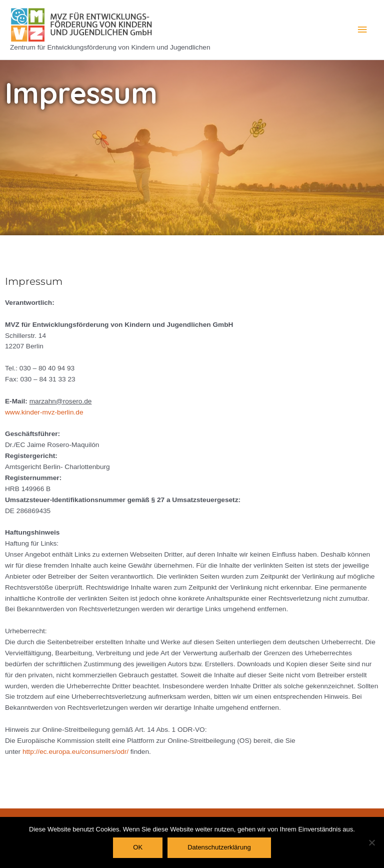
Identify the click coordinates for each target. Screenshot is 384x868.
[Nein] (371, 842)
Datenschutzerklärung (219, 847)
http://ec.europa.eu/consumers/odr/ (75, 752)
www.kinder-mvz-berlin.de (44, 412)
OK (138, 847)
